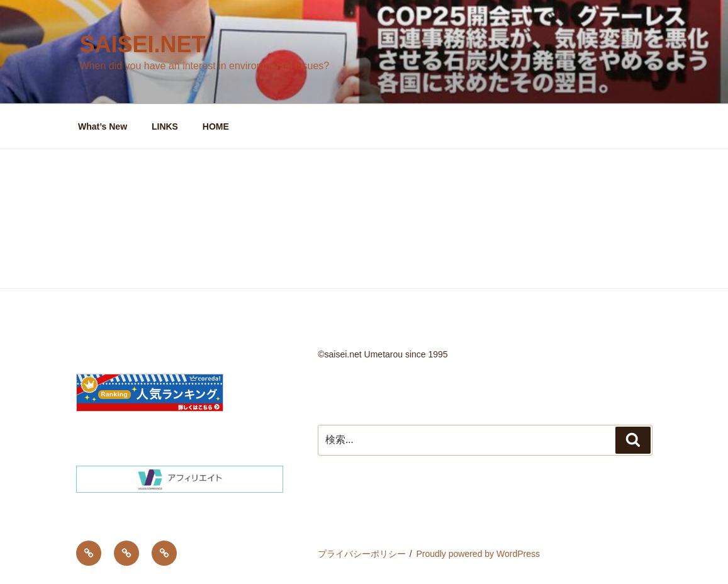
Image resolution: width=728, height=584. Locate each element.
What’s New (103, 126)
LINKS (165, 126)
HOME (216, 126)
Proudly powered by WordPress (478, 554)
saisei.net (143, 44)
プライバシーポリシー (362, 554)
